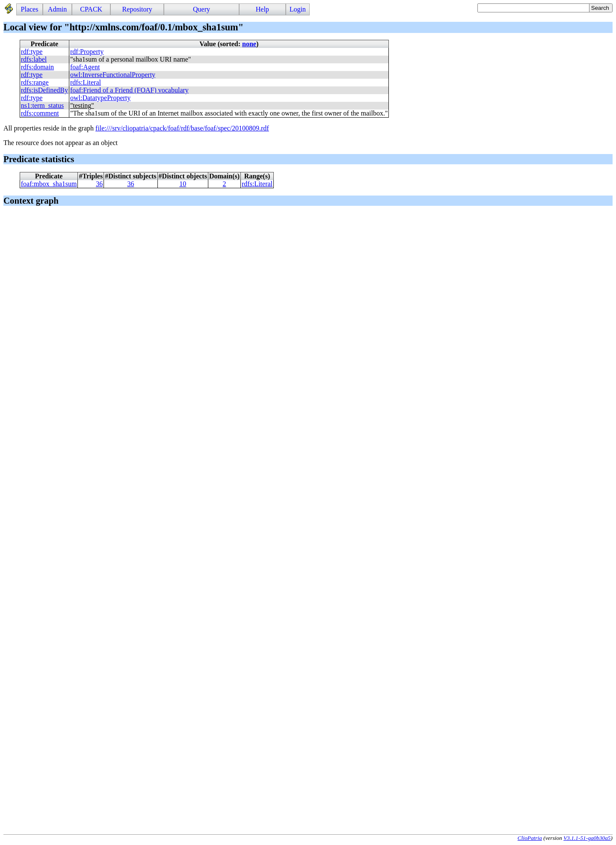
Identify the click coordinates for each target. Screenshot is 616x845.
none (249, 44)
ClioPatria (530, 838)
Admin (57, 9)
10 (183, 184)
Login (298, 9)
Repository (137, 9)
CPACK (91, 9)
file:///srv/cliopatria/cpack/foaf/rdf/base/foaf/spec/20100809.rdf (182, 128)
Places (30, 9)
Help (262, 9)
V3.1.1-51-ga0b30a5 (587, 838)
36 (99, 184)
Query (201, 9)
